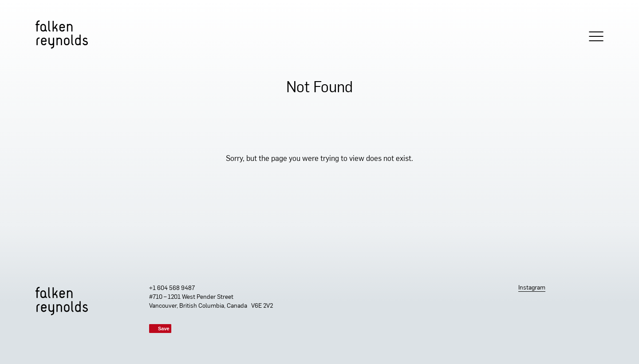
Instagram (532, 288)
